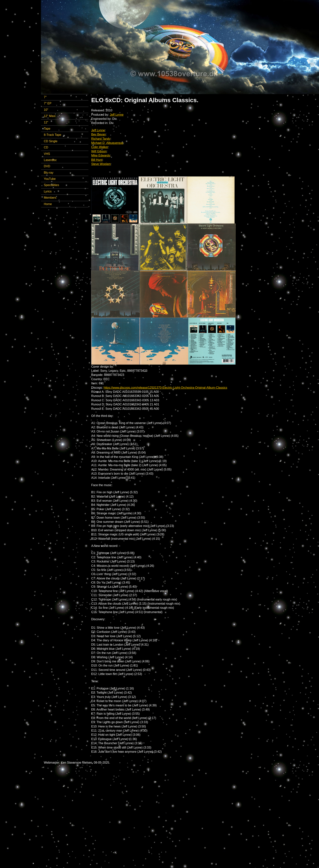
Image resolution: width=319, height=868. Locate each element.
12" (46, 122)
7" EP (48, 103)
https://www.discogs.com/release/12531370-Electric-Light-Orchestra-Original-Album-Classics (165, 388)
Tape (47, 129)
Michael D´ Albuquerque (107, 143)
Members (50, 198)
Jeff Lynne (117, 115)
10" (46, 110)
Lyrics (48, 191)
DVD (47, 166)
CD (46, 147)
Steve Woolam (101, 164)
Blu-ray (49, 173)
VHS (47, 154)
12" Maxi (50, 116)
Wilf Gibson (99, 151)
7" (45, 97)
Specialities (51, 185)
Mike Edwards (101, 155)
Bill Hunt (97, 160)
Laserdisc (50, 160)
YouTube (50, 179)
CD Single (51, 141)
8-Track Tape (52, 135)
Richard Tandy (101, 139)
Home (48, 204)
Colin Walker (100, 147)
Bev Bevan (98, 134)
